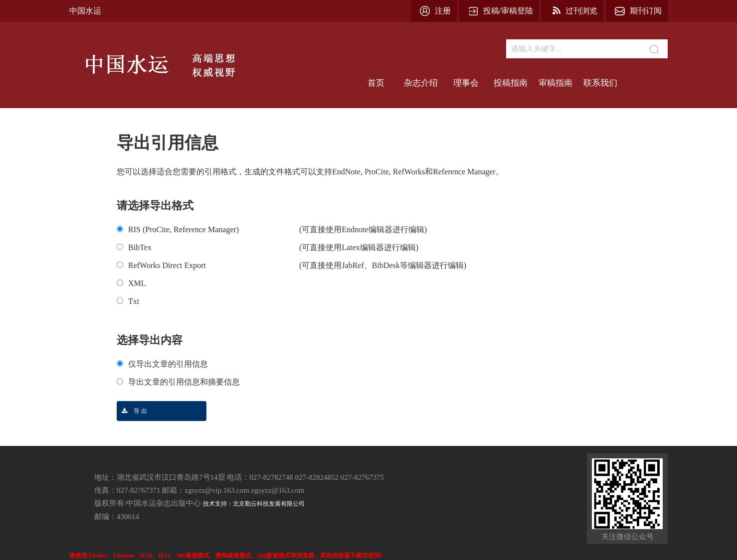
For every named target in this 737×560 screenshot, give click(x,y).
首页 (376, 83)
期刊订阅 (646, 11)
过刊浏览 (581, 11)
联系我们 (600, 83)
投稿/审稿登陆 (508, 11)
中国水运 (85, 11)
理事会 (466, 83)
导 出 (132, 411)
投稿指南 (511, 83)
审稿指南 (555, 83)
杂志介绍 (421, 83)
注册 (443, 11)
